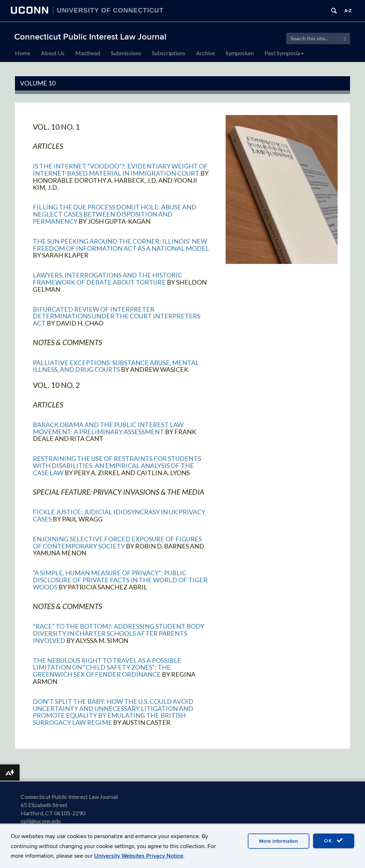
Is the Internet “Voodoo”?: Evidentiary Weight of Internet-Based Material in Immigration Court (120, 170)
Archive (205, 53)
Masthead (88, 53)
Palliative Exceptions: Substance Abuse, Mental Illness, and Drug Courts (116, 366)
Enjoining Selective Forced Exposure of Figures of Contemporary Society (117, 542)
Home (23, 53)
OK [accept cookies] (334, 841)
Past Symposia (284, 53)
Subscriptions (169, 53)
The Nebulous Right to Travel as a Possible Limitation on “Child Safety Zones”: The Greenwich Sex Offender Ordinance (107, 667)
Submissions (126, 53)
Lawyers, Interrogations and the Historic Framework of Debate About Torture (107, 279)
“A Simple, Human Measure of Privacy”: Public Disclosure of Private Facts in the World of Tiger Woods (120, 580)
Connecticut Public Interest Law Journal (90, 37)
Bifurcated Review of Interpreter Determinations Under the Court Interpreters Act (117, 316)
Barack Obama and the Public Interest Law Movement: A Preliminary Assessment (108, 428)
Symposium (240, 53)
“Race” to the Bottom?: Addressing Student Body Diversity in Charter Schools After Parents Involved (119, 633)
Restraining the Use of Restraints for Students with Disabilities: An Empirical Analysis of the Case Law (117, 466)
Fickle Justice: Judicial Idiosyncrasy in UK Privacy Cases (119, 515)
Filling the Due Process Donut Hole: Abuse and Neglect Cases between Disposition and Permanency (115, 214)
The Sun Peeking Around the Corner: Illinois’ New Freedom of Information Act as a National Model (121, 245)
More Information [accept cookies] (279, 841)
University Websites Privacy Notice (139, 856)
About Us (53, 53)
